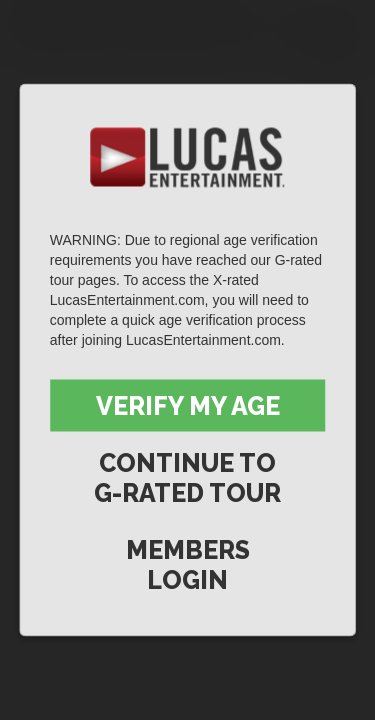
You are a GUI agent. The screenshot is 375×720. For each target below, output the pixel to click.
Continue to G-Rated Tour (187, 478)
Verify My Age (188, 406)
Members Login (188, 565)
